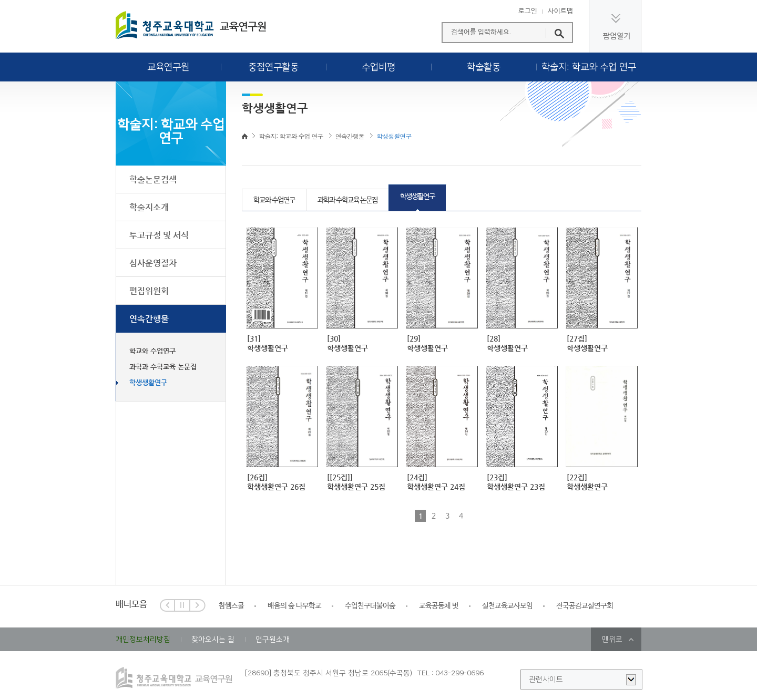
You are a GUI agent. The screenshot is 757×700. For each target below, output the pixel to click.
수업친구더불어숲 (370, 606)
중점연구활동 (273, 67)
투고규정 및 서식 (159, 235)
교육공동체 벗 (439, 606)
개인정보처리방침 (143, 640)
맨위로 (612, 640)
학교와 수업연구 (152, 351)
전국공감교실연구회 (585, 606)
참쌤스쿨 (231, 606)
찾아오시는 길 (213, 640)
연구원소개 (273, 640)
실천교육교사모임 (507, 606)
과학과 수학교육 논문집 (163, 367)
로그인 (528, 12)
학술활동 (484, 67)
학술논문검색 (153, 179)
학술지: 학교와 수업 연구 (589, 67)
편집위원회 (149, 291)
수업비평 (378, 67)
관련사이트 (546, 680)
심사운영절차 (153, 263)
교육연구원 (168, 67)
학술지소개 (149, 207)
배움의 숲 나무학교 (294, 606)
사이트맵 (560, 12)
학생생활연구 (148, 382)
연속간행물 (149, 319)
